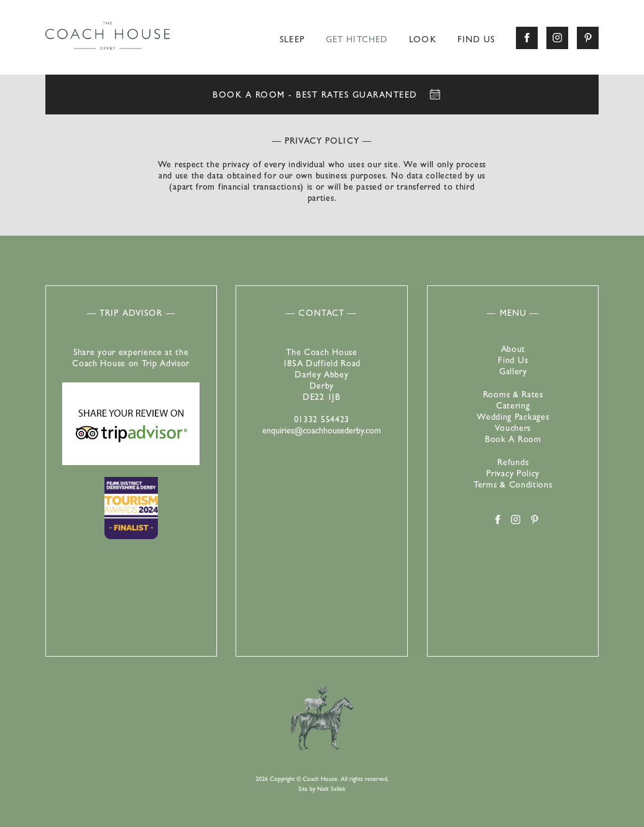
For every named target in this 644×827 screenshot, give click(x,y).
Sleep (292, 40)
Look (422, 40)
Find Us (476, 40)
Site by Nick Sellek (322, 790)
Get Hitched (357, 40)
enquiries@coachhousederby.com (322, 432)
